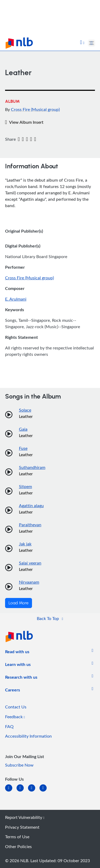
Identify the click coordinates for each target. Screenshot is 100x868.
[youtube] (45, 791)
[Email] (27, 139)
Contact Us (16, 707)
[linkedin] (11, 791)
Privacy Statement (22, 827)
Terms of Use (17, 837)
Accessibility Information (28, 736)
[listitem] (17, 653)
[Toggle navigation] (91, 43)
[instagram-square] (34, 791)
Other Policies (18, 846)
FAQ (9, 726)
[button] (82, 43)
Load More (19, 603)
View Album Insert (24, 122)
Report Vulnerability (25, 817)
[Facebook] (19, 139)
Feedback (15, 717)
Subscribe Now (19, 765)
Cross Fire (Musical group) (35, 109)
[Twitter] (23, 139)
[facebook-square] (22, 791)
